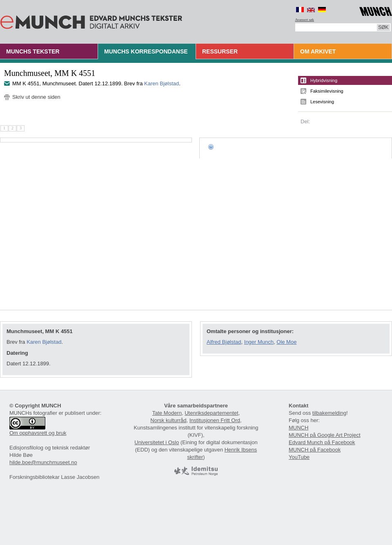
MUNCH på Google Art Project (325, 435)
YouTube (299, 457)
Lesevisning (322, 102)
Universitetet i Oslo (157, 442)
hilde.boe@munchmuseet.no (43, 462)
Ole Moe (286, 342)
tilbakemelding (329, 413)
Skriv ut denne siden (36, 97)
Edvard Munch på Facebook (322, 442)
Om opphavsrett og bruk (38, 433)
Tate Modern (167, 413)
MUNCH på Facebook (315, 450)
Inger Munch (259, 342)
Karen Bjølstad (161, 83)
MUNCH (298, 428)
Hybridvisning (324, 80)
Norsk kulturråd (168, 420)
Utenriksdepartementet (212, 413)
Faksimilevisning (327, 91)
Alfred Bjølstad (224, 342)
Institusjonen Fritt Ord (215, 420)
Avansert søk (305, 20)
